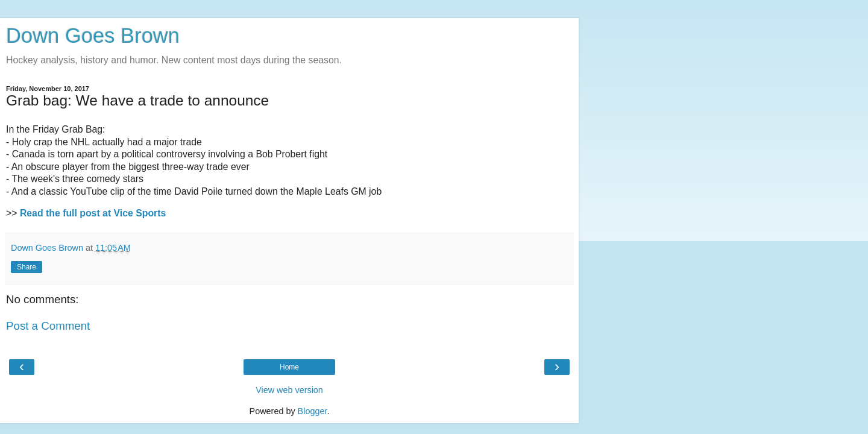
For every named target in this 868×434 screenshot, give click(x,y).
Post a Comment (48, 326)
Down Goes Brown (93, 36)
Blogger (313, 411)
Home (289, 367)
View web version (289, 390)
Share (27, 267)
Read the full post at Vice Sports (93, 213)
